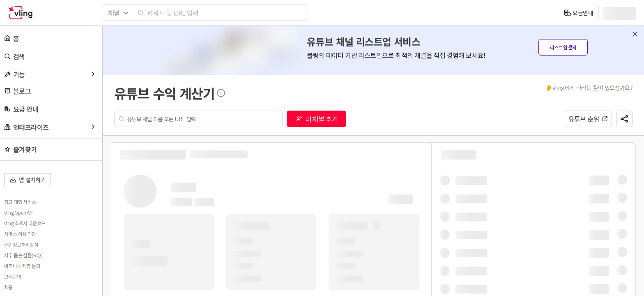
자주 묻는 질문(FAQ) (23, 255)
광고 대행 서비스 (20, 202)
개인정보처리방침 (21, 245)
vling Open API (19, 213)
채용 (8, 287)
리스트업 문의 (563, 47)
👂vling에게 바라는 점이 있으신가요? (589, 88)
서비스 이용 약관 (20, 234)
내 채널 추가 (317, 119)
